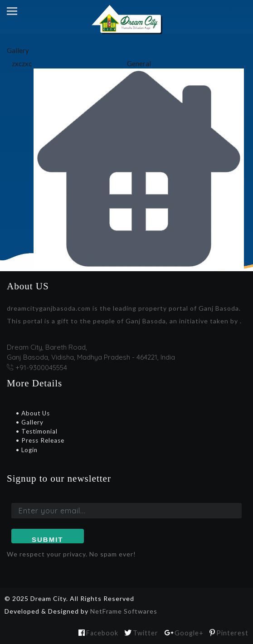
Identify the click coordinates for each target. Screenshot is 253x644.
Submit (48, 539)
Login (29, 450)
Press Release (42, 440)
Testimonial (39, 431)
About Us (35, 413)
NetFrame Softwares (124, 611)
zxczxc (22, 63)
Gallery (32, 422)
